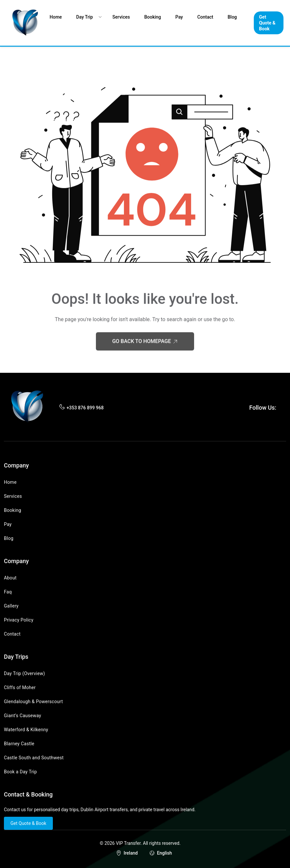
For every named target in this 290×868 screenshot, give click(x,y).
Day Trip (85, 17)
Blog (232, 17)
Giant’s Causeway (23, 716)
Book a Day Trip (20, 772)
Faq (8, 592)
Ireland (131, 853)
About (10, 578)
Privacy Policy (19, 620)
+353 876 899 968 (85, 408)
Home (56, 17)
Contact (205, 17)
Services (121, 17)
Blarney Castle (19, 744)
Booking (153, 17)
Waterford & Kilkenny (26, 730)
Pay (179, 17)
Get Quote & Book (267, 23)
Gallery (11, 606)
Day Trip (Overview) (24, 673)
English (164, 853)
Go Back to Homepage (145, 350)
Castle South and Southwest (34, 758)
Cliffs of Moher (20, 687)
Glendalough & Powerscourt (33, 702)
